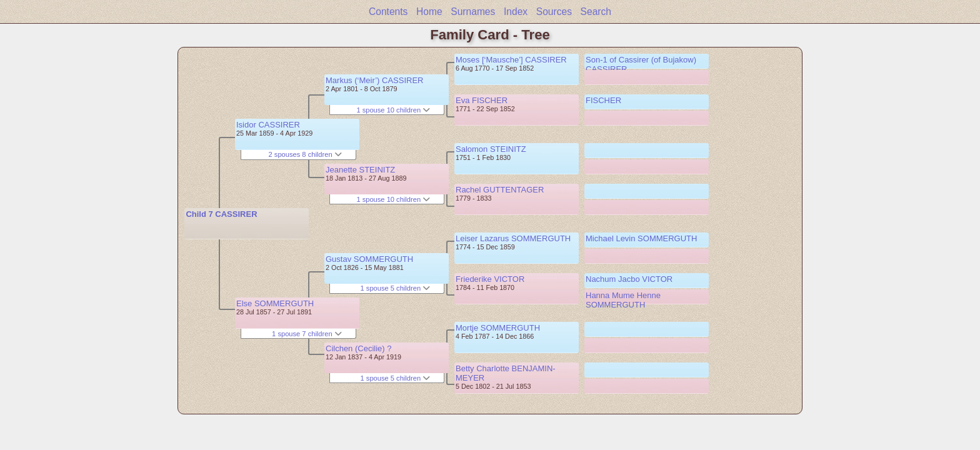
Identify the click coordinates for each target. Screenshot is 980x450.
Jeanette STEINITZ (360, 170)
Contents (388, 12)
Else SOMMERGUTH (275, 303)
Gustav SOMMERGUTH (369, 259)
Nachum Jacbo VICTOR (629, 279)
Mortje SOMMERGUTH (498, 328)
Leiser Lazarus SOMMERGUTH (513, 238)
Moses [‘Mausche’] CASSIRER (511, 60)
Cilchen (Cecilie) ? (358, 348)
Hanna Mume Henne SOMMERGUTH (623, 300)
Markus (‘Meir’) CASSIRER (375, 80)
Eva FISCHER (482, 100)
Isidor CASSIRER (268, 125)
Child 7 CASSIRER (221, 214)
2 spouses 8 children (305, 154)
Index (516, 12)
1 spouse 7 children (307, 334)
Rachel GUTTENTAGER (500, 190)
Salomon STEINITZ (491, 149)
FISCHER (603, 100)
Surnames (473, 12)
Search (596, 12)
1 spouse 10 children (393, 110)
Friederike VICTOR (490, 279)
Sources (554, 12)
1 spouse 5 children (396, 288)
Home (429, 12)
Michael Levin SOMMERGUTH (641, 238)
